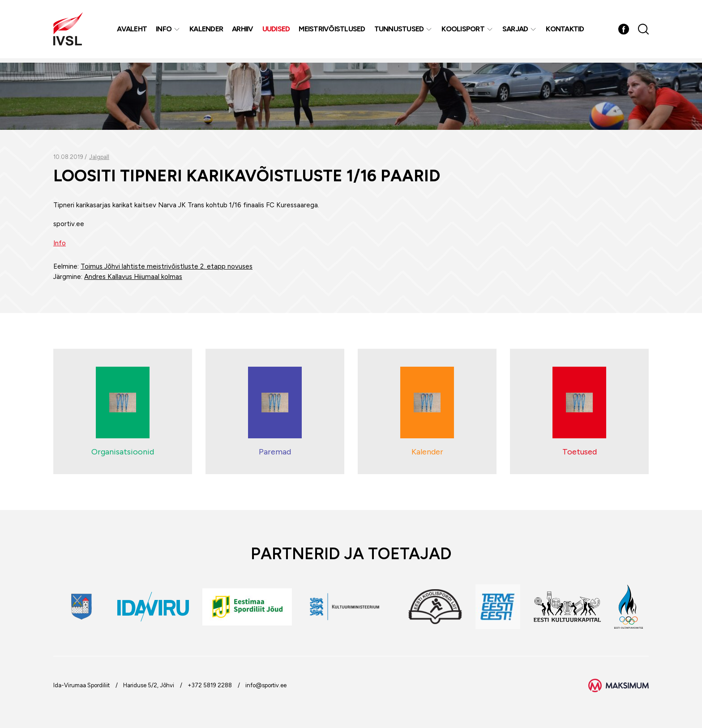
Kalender (207, 31)
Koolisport (464, 31)
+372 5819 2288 (210, 685)
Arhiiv (244, 31)
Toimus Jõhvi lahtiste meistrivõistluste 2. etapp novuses (167, 266)
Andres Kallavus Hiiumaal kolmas (133, 277)
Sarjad (516, 31)
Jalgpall (99, 157)
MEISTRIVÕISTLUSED (333, 31)
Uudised (277, 31)
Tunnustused (400, 31)
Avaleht (133, 31)
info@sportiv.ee (266, 685)
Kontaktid (566, 31)
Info (165, 31)
